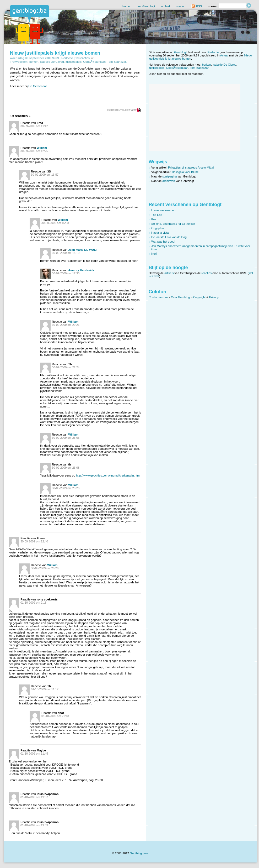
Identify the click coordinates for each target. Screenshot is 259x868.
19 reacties (82, 58)
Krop (154, 219)
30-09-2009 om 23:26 (66, 488)
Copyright (199, 297)
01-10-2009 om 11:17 (45, 689)
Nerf (154, 254)
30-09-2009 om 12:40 (34, 541)
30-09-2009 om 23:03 (66, 438)
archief (166, 6)
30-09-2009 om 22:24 (66, 367)
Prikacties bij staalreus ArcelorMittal (191, 168)
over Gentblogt (145, 6)
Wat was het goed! (163, 242)
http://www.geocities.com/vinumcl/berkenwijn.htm (108, 475)
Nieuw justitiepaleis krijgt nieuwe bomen (55, 53)
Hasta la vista (160, 233)
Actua (224, 55)
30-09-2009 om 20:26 (45, 568)
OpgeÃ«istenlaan (94, 62)
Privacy (214, 297)
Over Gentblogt (181, 297)
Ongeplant (158, 228)
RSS (197, 6)
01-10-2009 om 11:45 (34, 754)
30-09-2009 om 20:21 (66, 325)
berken (34, 62)
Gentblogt (180, 52)
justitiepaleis (74, 62)
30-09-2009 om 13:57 (45, 175)
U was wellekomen (163, 210)
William (42, 148)
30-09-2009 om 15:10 (66, 253)
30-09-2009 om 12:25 (34, 151)
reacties (206, 273)
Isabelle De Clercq (52, 62)
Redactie (67, 58)
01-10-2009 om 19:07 (34, 797)
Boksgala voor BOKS (186, 172)
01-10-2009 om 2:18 (33, 603)
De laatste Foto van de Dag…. (171, 237)
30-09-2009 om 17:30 (66, 273)
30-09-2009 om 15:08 (55, 223)
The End (157, 215)
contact (181, 6)
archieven (169, 181)
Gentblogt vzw (139, 853)
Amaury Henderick (81, 270)
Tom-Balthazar (117, 62)
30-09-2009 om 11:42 (34, 126)
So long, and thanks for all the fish (173, 224)
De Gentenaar (37, 86)
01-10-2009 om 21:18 (55, 716)
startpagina (170, 176)
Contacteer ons (158, 297)
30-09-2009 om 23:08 (66, 468)
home (126, 6)
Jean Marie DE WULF (83, 250)
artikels (169, 273)
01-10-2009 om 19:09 (34, 825)
